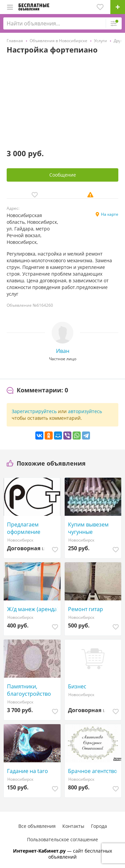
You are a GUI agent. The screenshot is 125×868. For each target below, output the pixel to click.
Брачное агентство (93, 771)
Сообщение (63, 175)
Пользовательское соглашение (62, 839)
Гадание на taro (27, 771)
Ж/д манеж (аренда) (33, 609)
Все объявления (37, 826)
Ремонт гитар (85, 609)
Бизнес (77, 686)
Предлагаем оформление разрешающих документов (26, 528)
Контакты (73, 826)
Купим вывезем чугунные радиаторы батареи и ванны (94, 528)
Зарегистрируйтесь (34, 411)
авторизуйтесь (85, 411)
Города (99, 826)
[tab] (37, 390)
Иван (63, 351)
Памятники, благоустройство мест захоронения (31, 690)
